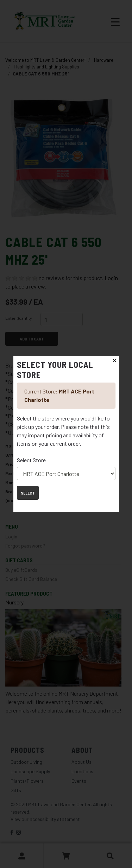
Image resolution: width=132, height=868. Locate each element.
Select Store (31, 460)
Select (28, 493)
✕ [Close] (115, 361)
